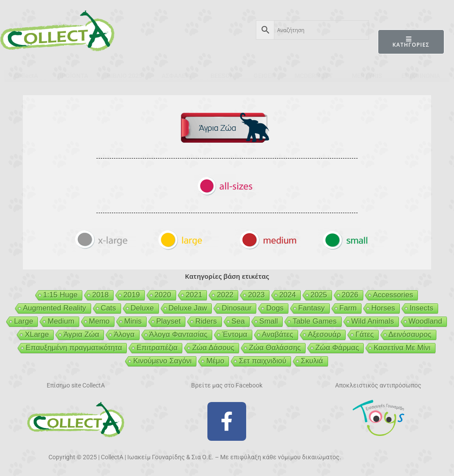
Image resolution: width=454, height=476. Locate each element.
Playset (169, 321)
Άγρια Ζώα (81, 334)
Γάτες (365, 334)
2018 (100, 295)
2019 (132, 295)
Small (269, 321)
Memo (99, 321)
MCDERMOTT (314, 76)
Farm (348, 308)
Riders (206, 321)
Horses (383, 308)
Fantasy (311, 308)
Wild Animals (373, 321)
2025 (319, 295)
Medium (61, 321)
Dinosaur (236, 308)
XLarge (37, 334)
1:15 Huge (60, 295)
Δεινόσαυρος (410, 334)
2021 (194, 295)
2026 (350, 295)
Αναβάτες (278, 334)
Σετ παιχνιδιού (262, 361)
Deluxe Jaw (188, 308)
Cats (109, 308)
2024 (288, 295)
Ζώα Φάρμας (337, 348)
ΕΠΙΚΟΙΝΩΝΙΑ (421, 76)
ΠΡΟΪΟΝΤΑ (73, 76)
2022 (225, 295)
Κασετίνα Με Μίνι (402, 348)
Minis (133, 321)
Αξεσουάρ (324, 334)
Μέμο (215, 361)
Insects (421, 308)
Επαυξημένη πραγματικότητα (74, 348)
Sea (238, 321)
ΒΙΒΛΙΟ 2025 (125, 76)
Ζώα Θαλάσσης (275, 348)
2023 (256, 295)
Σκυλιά (312, 361)
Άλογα (124, 334)
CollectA (26, 76)
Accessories (393, 295)
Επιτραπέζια (157, 348)
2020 (163, 295)
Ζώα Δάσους (213, 348)
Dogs (275, 308)
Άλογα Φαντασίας (179, 334)
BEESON (222, 76)
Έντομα (234, 334)
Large (24, 321)
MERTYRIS (367, 76)
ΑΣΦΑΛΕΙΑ (176, 76)
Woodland (425, 321)
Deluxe (142, 308)
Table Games (314, 321)
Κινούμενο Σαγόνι (162, 361)
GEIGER (264, 76)
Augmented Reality (55, 308)
